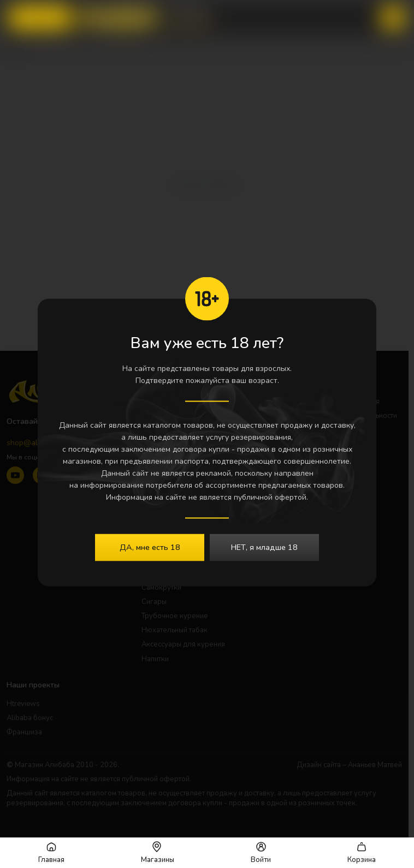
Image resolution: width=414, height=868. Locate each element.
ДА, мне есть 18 (150, 547)
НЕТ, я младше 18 (264, 547)
